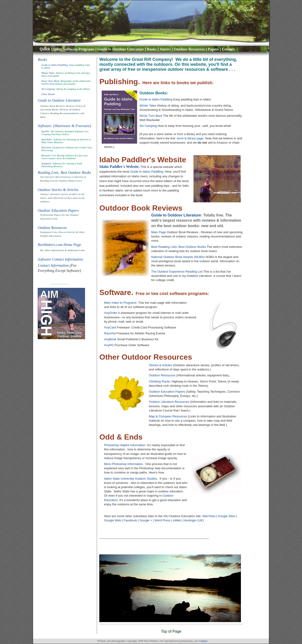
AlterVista (209, 516)
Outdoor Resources (189, 49)
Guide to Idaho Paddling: (55, 65)
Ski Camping (148, 126)
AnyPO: (46, 131)
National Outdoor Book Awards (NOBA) (178, 257)
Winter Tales (48, 73)
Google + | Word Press (155, 520)
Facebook (130, 520)
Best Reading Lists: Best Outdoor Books (179, 247)
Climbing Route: (160, 381)
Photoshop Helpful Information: (125, 445)
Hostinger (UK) (194, 520)
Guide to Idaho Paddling (156, 99)
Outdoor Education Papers (58, 210)
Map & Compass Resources (168, 416)
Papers (213, 49)
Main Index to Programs (120, 303)
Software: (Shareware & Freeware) (64, 126)
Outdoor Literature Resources (170, 402)
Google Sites (226, 516)
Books (152, 49)
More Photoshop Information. (124, 464)
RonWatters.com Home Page (59, 245)
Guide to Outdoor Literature (121, 49)
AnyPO (109, 345)
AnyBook (46, 163)
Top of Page (171, 631)
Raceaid (46, 155)
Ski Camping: (48, 89)
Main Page (159, 232)
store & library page (190, 138)
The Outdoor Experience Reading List (177, 272)
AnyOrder (46, 139)
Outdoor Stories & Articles (58, 190)
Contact (228, 49)
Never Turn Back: (51, 81)
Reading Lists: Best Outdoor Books (64, 172)
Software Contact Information (60, 259)
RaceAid (110, 333)
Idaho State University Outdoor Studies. (131, 479)
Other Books (48, 94)
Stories (165, 49)
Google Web (113, 520)
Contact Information (53, 265)
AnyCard (46, 147)
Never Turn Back (151, 116)
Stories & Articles (161, 365)
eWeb (177, 520)
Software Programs (79, 49)
